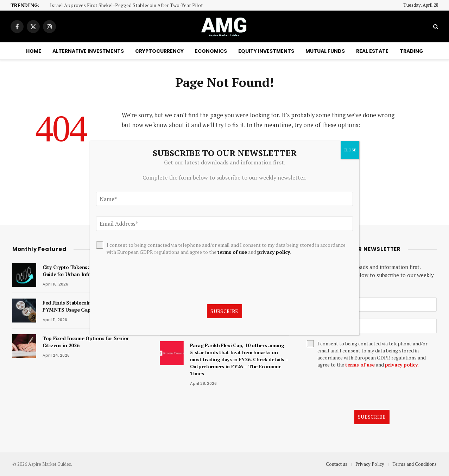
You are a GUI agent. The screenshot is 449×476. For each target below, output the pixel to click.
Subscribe (372, 417)
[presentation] (360, 389)
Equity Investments (266, 51)
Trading (412, 51)
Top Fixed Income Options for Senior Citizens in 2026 (86, 342)
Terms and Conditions (415, 464)
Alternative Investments (88, 51)
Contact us (337, 464)
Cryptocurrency (159, 51)
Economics (211, 51)
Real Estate (372, 51)
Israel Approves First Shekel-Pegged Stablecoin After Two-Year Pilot (127, 5)
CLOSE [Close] (350, 150)
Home (34, 51)
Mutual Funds (325, 51)
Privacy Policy (370, 464)
